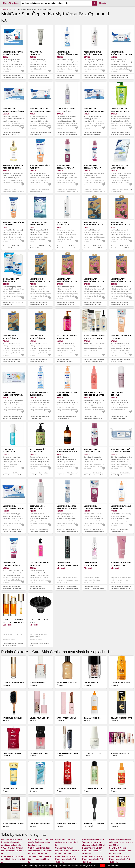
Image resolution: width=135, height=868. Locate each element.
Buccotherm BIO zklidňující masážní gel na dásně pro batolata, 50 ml (41, 842)
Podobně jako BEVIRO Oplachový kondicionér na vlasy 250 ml (67, 474)
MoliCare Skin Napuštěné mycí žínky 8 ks (14, 111)
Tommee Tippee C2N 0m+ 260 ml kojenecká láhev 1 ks (40, 859)
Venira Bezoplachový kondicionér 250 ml (13, 167)
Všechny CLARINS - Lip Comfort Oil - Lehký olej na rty (13, 644)
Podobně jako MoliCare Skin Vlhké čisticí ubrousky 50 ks (40, 133)
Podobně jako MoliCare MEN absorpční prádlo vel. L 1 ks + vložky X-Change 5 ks (93, 248)
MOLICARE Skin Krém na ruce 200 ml (40, 167)
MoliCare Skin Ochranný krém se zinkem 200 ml (12, 565)
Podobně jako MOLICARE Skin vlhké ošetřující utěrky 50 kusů (120, 474)
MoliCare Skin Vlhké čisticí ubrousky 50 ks (40, 110)
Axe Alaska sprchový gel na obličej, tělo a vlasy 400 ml (13, 859)
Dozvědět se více (112, 866)
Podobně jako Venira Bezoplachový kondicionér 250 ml (13, 190)
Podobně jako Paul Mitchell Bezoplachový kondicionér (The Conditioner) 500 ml (66, 248)
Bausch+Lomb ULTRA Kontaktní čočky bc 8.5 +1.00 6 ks (65, 859)
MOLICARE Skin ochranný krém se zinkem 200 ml (93, 509)
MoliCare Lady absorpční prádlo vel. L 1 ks (94, 281)
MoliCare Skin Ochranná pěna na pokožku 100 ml (92, 168)
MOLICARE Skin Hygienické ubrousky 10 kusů (13, 395)
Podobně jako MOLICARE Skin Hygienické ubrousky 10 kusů (12, 417)
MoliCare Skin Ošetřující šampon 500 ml (67, 54)
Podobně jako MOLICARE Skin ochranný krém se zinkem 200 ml (94, 531)
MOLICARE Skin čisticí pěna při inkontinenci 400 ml (67, 509)
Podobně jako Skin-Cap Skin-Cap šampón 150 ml (13, 304)
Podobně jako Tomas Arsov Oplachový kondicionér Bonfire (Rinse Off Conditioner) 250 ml (39, 77)
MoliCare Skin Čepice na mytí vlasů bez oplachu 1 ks (13, 54)
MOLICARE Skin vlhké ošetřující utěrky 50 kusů (120, 452)
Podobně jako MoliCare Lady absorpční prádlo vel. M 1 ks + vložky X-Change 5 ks (66, 305)
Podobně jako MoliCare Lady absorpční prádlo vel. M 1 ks (120, 304)
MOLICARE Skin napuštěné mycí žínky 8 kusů (14, 509)
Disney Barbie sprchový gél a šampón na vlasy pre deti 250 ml (121, 842)
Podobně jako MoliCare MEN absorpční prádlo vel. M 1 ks (39, 360)
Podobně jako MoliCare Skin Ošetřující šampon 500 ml (65, 76)
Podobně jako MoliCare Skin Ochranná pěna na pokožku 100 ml (94, 190)
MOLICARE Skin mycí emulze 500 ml (39, 394)
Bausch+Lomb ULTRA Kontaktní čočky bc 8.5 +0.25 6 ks (92, 851)
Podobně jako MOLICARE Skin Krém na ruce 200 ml (39, 190)
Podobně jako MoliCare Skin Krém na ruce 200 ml (13, 247)
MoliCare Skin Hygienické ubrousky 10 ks (94, 111)
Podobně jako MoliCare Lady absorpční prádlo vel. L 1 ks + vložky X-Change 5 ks (120, 248)
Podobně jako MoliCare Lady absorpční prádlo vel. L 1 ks (93, 304)
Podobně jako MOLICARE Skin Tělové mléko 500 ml (66, 417)
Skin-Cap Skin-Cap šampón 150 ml (11, 280)
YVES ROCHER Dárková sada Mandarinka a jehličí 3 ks (13, 851)
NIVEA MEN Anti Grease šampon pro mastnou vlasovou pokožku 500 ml (94, 842)
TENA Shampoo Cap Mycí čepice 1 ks (119, 167)
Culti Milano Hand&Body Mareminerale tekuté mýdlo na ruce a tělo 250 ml (40, 851)
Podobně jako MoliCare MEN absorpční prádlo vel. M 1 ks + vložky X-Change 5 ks (39, 305)
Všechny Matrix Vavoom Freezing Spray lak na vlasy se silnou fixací (67, 588)
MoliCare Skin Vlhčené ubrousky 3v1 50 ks (121, 54)
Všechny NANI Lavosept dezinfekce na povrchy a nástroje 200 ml (94, 588)
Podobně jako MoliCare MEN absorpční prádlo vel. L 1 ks (12, 360)
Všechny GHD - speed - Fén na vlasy (39, 644)
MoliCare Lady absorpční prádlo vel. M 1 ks (121, 281)
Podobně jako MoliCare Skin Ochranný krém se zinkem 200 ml (13, 588)
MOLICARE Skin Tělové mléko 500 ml (67, 394)
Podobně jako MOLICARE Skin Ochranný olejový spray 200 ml (93, 474)
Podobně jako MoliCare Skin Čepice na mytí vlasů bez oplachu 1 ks (13, 77)
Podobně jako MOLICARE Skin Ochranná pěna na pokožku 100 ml (67, 190)
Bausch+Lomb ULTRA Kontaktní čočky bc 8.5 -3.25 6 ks (92, 859)
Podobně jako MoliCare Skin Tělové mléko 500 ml (119, 531)
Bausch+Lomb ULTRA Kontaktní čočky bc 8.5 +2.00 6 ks (119, 859)
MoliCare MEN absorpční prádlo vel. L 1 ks (13, 338)
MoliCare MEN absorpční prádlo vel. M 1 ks (41, 338)
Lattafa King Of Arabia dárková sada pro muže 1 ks (66, 842)
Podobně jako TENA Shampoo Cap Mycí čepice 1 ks (121, 190)
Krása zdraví (6, 9)
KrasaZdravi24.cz (11, 3)
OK (103, 866)
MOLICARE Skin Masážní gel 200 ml (121, 337)
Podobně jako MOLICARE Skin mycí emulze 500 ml (39, 417)
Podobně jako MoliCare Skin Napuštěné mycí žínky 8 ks (11, 133)
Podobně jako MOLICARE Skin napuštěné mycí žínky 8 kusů (12, 531)
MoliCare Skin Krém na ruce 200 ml (13, 223)
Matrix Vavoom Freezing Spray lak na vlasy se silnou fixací (67, 565)
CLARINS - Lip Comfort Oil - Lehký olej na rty (13, 621)
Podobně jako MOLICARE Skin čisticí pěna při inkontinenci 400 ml (67, 531)
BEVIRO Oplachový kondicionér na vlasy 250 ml (67, 452)
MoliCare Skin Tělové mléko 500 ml (121, 507)
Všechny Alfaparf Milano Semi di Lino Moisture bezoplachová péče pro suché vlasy (121, 588)
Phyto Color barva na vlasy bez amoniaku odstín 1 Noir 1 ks (94, 338)
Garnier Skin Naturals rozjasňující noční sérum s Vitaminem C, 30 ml (67, 851)
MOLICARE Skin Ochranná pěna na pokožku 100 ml (65, 168)
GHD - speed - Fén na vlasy (39, 621)
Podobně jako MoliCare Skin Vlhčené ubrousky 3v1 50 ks (119, 76)
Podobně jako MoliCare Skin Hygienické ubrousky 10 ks (92, 133)
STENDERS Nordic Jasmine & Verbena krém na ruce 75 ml (120, 851)
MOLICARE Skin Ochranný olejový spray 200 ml (93, 452)
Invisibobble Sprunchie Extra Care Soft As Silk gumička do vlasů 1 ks (12, 842)
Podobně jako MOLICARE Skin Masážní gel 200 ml (120, 360)
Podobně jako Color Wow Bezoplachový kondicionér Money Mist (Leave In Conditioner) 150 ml (13, 475)
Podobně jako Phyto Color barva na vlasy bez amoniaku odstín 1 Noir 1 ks (94, 361)
